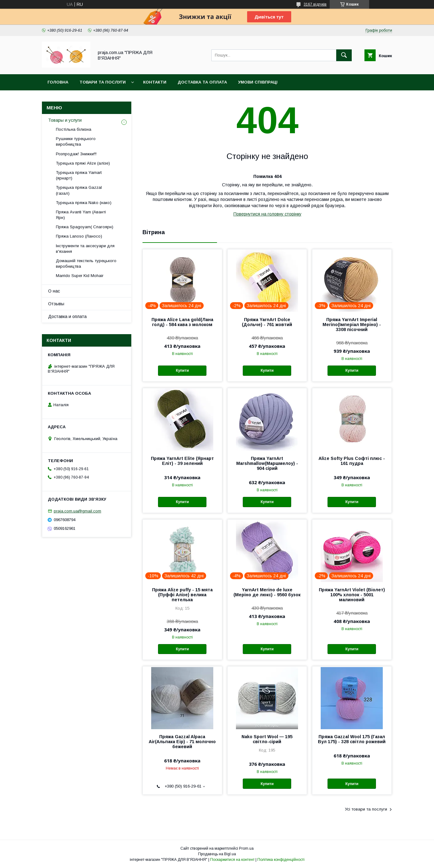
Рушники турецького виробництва (76, 141)
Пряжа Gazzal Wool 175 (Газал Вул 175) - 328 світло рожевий (352, 739)
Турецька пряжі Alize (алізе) (83, 163)
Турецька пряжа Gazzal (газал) (79, 190)
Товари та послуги (103, 82)
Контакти (155, 82)
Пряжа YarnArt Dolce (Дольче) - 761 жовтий (267, 322)
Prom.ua (246, 848)
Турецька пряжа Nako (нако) (84, 203)
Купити (182, 370)
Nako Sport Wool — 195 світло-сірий (267, 739)
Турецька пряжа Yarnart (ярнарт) (79, 175)
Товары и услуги (65, 120)
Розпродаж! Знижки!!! (76, 154)
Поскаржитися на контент (232, 860)
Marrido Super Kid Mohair (80, 276)
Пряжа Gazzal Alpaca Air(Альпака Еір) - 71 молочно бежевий (182, 742)
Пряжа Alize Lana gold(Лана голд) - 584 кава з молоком (182, 322)
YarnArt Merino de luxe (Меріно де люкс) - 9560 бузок (267, 592)
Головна (58, 82)
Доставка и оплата (67, 316)
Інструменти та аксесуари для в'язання (85, 249)
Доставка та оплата (202, 82)
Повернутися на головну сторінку (267, 214)
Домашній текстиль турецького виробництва (86, 264)
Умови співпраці (258, 82)
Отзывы (56, 304)
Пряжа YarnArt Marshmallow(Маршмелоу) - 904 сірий (267, 463)
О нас (54, 291)
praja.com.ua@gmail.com (77, 511)
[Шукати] (344, 55)
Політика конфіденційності (281, 860)
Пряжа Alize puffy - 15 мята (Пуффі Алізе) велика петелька (182, 595)
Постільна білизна (74, 129)
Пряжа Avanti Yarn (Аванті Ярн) (81, 215)
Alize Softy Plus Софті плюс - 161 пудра (352, 461)
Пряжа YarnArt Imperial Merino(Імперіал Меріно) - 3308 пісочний (352, 325)
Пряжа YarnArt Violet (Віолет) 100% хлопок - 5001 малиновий (352, 595)
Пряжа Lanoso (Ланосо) (79, 236)
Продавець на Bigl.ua (217, 854)
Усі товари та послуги (366, 809)
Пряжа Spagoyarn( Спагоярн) (85, 227)
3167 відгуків (315, 4)
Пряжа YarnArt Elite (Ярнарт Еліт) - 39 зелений (182, 461)
